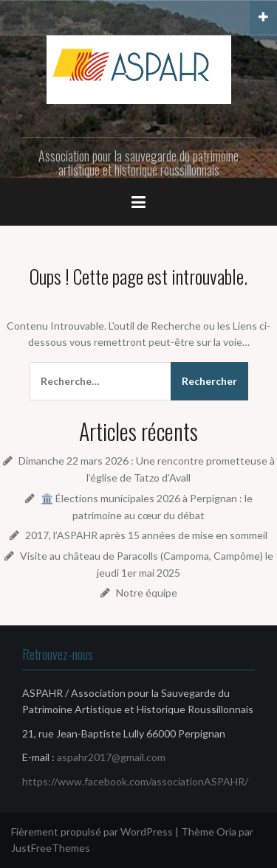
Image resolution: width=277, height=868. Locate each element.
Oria (226, 831)
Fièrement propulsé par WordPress (92, 831)
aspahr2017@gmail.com (111, 757)
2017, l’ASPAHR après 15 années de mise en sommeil (146, 535)
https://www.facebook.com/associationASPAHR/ (135, 781)
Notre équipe (147, 593)
